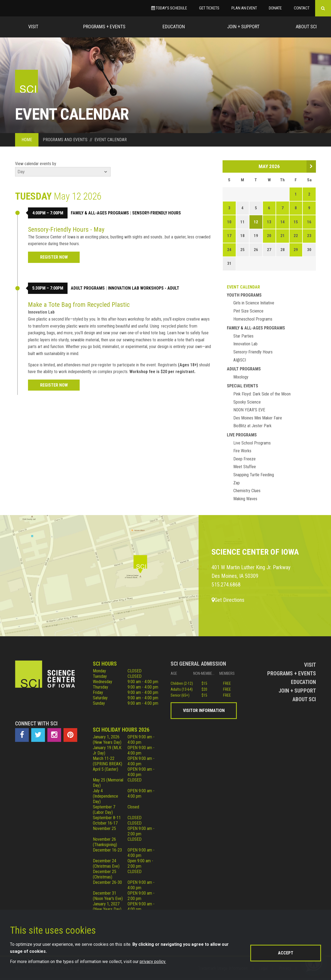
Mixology (241, 377)
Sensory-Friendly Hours (156, 213)
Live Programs (242, 435)
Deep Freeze (244, 459)
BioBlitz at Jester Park (252, 426)
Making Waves (245, 499)
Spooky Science (247, 402)
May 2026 (269, 166)
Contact (302, 8)
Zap (237, 483)
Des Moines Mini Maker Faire (258, 418)
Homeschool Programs (253, 319)
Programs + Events (104, 27)
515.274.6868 (226, 585)
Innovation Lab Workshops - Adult (144, 288)
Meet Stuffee (245, 467)
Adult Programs (88, 288)
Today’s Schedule (169, 8)
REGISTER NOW (54, 385)
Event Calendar (243, 287)
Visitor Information (204, 710)
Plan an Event (244, 8)
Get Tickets (209, 8)
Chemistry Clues (247, 491)
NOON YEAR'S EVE (249, 410)
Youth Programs (244, 295)
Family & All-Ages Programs (100, 213)
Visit (33, 27)
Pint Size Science (248, 311)
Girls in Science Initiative (254, 303)
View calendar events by (36, 164)
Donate (275, 8)
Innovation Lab (245, 344)
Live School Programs (252, 443)
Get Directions (228, 600)
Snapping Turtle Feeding (254, 475)
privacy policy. (153, 962)
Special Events (242, 386)
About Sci (306, 27)
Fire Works (242, 451)
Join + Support (243, 27)
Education (174, 27)
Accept (286, 953)
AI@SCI (240, 360)
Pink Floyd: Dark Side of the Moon (262, 394)
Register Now (54, 257)
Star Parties (243, 336)
